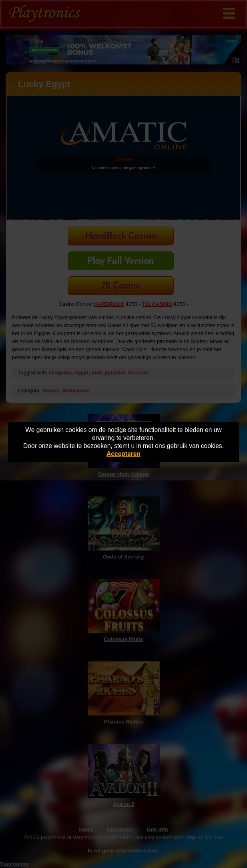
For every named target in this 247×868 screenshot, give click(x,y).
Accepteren (123, 454)
